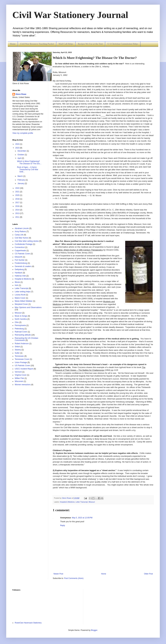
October (21, 155)
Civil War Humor (21, 238)
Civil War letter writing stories (27, 241)
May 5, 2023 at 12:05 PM (82, 518)
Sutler (17, 353)
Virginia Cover (21, 375)
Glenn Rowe (21, 94)
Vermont (18, 372)
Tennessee (19, 356)
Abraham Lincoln (22, 228)
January (21, 183)
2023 (18, 148)
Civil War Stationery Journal (70, 15)
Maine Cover (20, 298)
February (21, 180)
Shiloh (17, 347)
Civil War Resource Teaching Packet (37, 44)
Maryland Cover (21, 304)
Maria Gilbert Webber (24, 301)
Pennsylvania (20, 325)
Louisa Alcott (20, 295)
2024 (18, 144)
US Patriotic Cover (22, 366)
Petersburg (19, 329)
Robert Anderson (22, 344)
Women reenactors (23, 385)
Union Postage (21, 362)
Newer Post (58, 574)
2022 (18, 188)
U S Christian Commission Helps (123, 44)
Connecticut (20, 247)
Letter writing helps (23, 292)
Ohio (17, 322)
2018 (18, 199)
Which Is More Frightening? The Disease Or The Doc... (29, 162)
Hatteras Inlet (20, 276)
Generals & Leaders (23, 266)
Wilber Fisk (19, 378)
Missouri (92, 502)
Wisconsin (19, 381)
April (20, 158)
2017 (18, 203)
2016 (18, 206)
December (22, 151)
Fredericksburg (21, 263)
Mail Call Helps (66, 44)
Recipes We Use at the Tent (90, 44)
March (20, 176)
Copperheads (20, 251)
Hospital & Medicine (67, 502)
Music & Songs (21, 316)
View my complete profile (23, 133)
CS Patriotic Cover (22, 254)
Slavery (18, 350)
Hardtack (18, 273)
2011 (18, 217)
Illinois (17, 282)
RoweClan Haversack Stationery (28, 623)
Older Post (148, 574)
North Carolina (21, 319)
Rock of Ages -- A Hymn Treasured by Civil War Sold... (28, 169)
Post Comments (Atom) (74, 578)
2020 (18, 195)
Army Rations (20, 232)
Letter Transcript (82, 502)
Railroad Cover (21, 332)
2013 (18, 213)
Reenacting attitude (23, 335)
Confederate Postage (24, 244)
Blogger (94, 630)
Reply (63, 525)
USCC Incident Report (24, 369)
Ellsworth (19, 257)
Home (13, 44)
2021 (18, 192)
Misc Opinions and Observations (28, 307)
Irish (17, 285)
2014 (18, 210)
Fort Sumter (20, 260)
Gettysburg (19, 269)
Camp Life (19, 235)
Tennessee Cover (22, 359)
